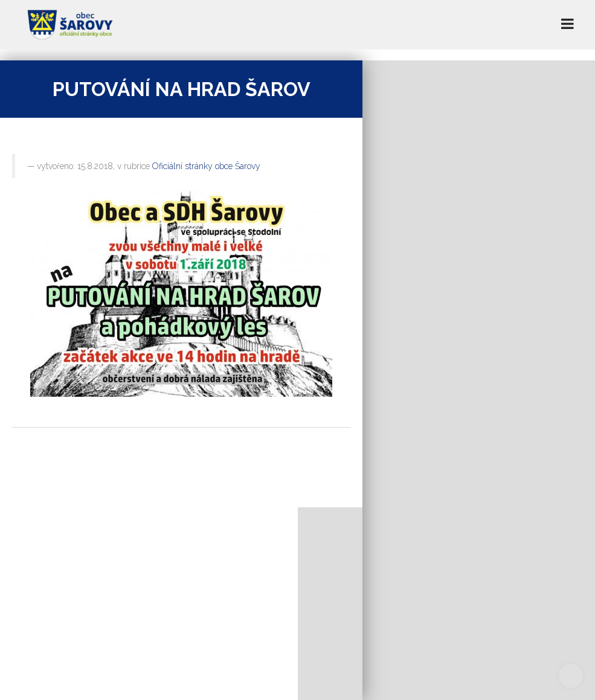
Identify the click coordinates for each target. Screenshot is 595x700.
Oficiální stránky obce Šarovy (206, 166)
